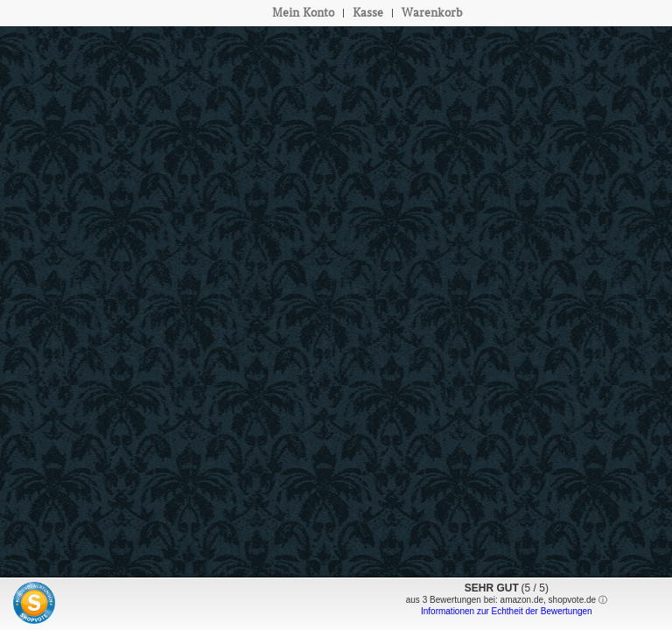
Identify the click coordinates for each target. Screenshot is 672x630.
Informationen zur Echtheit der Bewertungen (507, 611)
